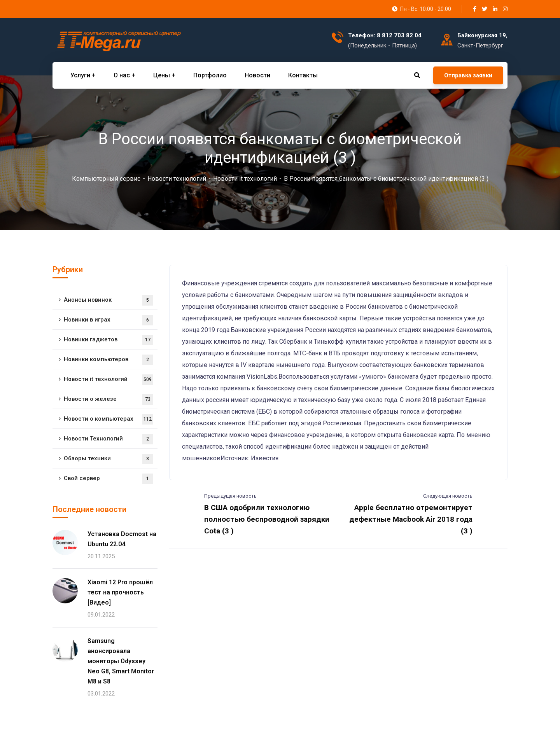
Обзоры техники (108, 459)
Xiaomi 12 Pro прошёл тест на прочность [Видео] (120, 592)
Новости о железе (108, 399)
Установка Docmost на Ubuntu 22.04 (122, 539)
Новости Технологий (108, 439)
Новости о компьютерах (108, 419)
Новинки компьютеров (108, 360)
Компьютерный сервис (106, 179)
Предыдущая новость (230, 496)
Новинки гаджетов (108, 340)
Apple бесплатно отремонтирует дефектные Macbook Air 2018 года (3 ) (411, 519)
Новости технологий (177, 179)
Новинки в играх (108, 320)
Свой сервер (108, 479)
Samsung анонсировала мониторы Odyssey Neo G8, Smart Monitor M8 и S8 (121, 661)
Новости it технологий (245, 179)
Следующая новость (448, 496)
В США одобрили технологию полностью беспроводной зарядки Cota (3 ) (267, 519)
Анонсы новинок (108, 300)
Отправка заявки (468, 75)
